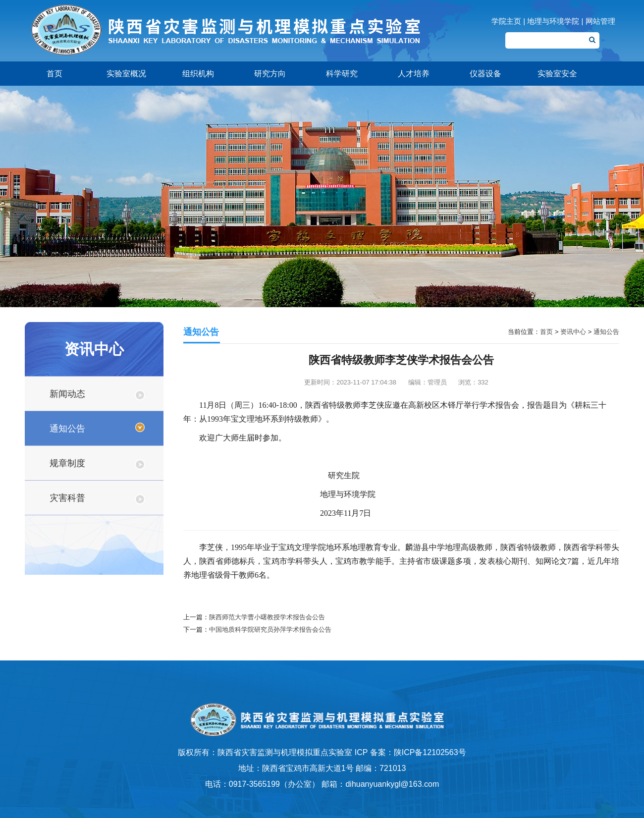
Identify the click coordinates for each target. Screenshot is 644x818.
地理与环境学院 (553, 21)
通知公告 (67, 429)
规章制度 (67, 463)
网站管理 (600, 21)
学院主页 (506, 21)
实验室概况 (126, 74)
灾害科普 (67, 498)
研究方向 (270, 74)
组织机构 (198, 74)
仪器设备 (485, 74)
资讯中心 (573, 332)
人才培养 (414, 74)
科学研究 (342, 74)
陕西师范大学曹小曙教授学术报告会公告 (267, 617)
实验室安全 (557, 74)
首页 (54, 74)
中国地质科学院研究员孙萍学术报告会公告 (270, 629)
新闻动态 (67, 394)
